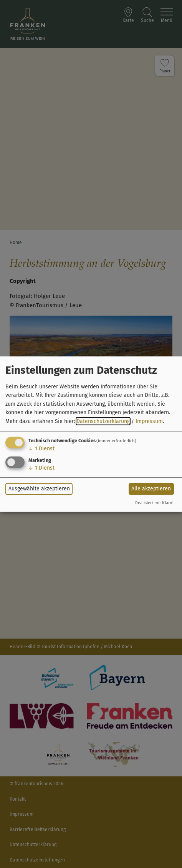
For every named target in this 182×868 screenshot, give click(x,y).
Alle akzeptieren (151, 489)
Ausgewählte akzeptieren (39, 489)
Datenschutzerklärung (103, 421)
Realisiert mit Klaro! (154, 503)
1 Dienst (41, 449)
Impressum (149, 421)
